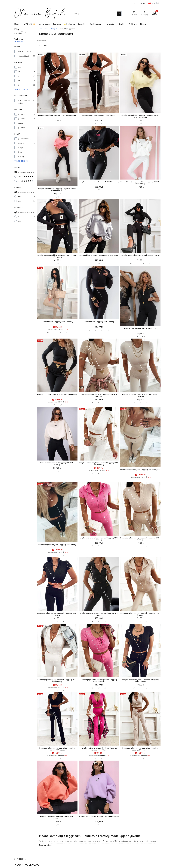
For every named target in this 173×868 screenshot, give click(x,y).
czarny (21, 143)
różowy (21, 156)
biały (20, 152)
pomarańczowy (25, 139)
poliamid (22, 128)
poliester (22, 119)
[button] (119, 14)
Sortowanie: (42, 41)
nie (19, 201)
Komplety (54, 29)
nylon (21, 123)
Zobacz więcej (46, 845)
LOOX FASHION (25, 52)
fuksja (21, 148)
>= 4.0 (26, 181)
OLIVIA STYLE (24, 56)
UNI (20, 67)
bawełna (22, 114)
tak (20, 197)
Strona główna (44, 29)
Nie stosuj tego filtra (26, 172)
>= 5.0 (26, 177)
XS (19, 72)
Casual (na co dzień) (24, 102)
